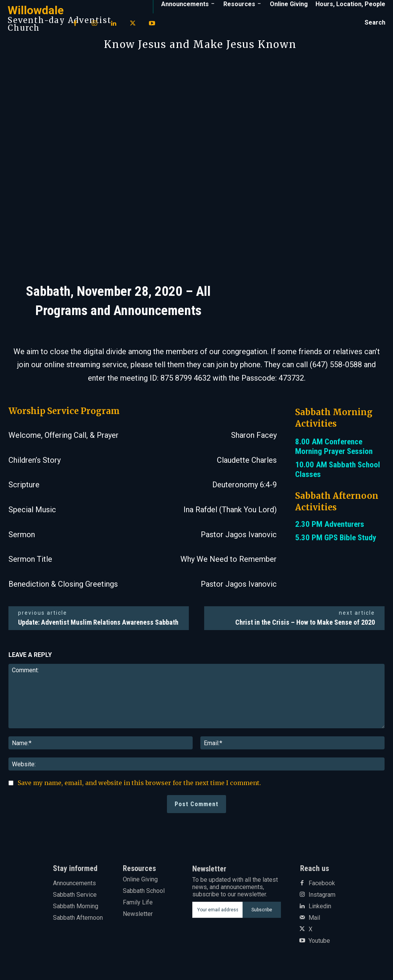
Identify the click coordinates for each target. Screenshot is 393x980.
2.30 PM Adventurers (330, 524)
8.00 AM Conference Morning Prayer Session (334, 446)
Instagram (322, 895)
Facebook (322, 883)
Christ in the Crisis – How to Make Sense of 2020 (305, 622)
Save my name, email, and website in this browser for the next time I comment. (139, 783)
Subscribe (262, 910)
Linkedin (320, 906)
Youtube (319, 941)
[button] (375, 23)
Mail (314, 918)
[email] (218, 910)
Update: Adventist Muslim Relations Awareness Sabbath (98, 622)
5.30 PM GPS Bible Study (336, 538)
